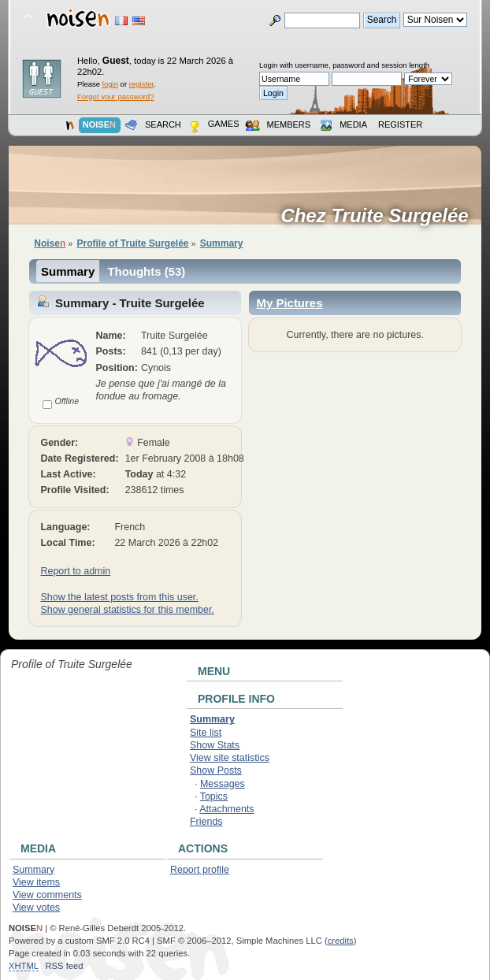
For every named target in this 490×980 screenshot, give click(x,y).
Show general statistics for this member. (127, 610)
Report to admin (75, 571)
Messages (223, 784)
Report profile (200, 870)
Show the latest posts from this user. (119, 597)
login (110, 84)
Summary (68, 271)
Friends (206, 822)
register (141, 84)
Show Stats (215, 745)
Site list (206, 733)
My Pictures (289, 303)
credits (341, 941)
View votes (36, 908)
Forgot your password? (115, 97)
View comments (47, 895)
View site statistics (230, 758)
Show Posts (216, 770)
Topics (214, 796)
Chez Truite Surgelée (380, 216)
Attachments (226, 809)
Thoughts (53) (146, 271)
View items (36, 882)
